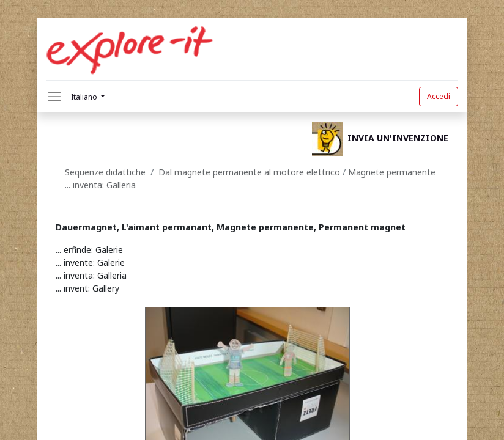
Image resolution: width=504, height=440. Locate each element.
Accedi (439, 96)
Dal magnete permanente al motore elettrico (250, 172)
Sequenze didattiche (105, 172)
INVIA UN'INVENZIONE (398, 138)
